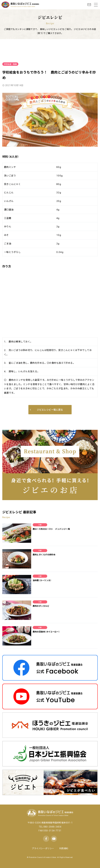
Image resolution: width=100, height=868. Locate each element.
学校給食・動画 (10, 64)
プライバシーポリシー (43, 848)
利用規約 (64, 848)
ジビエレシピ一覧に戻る (47, 410)
